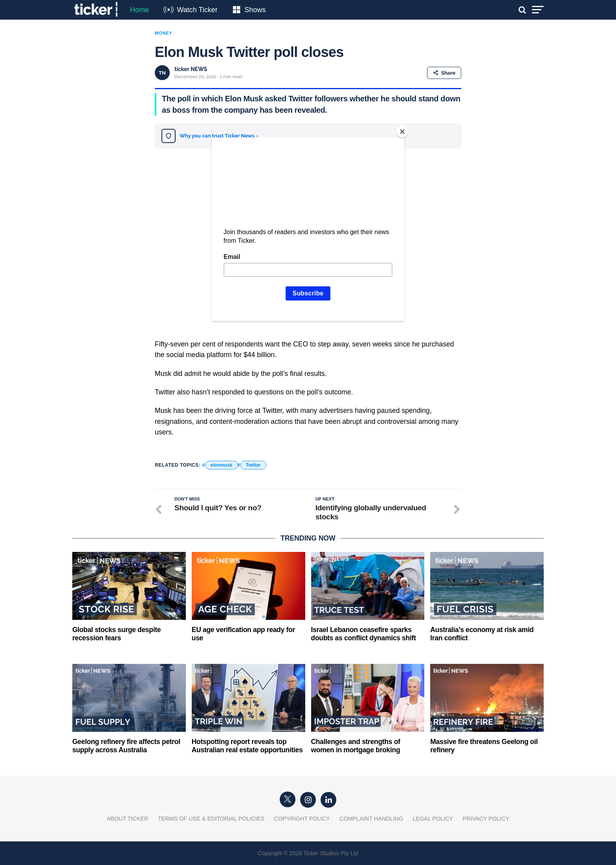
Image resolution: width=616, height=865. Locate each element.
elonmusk (222, 465)
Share (444, 73)
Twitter (253, 465)
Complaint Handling (371, 819)
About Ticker (128, 819)
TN (162, 73)
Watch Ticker (197, 10)
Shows (255, 10)
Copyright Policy (302, 819)
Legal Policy (433, 819)
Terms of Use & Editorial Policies (211, 819)
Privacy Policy (486, 819)
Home (139, 10)
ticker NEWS (191, 69)
